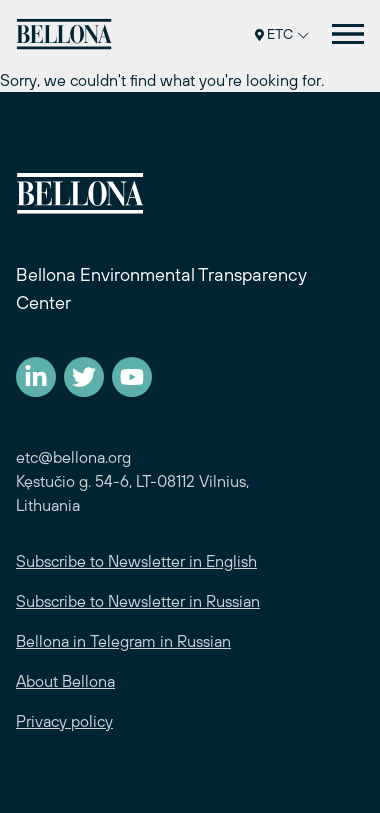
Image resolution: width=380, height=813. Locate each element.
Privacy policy (64, 721)
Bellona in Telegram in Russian (123, 641)
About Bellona (65, 681)
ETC (282, 34)
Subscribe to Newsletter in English (136, 561)
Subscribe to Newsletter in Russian (138, 601)
